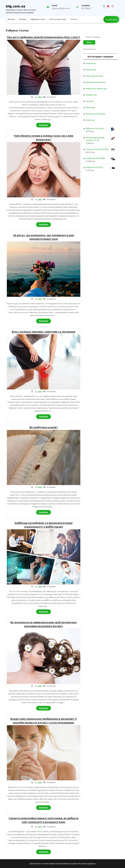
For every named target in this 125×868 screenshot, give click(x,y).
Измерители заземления (96, 82)
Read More (45, 126)
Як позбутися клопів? (44, 427)
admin (40, 97)
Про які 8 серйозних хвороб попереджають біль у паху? (44, 37)
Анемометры (91, 63)
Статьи (74, 19)
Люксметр (90, 101)
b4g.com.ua (16, 6)
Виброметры (91, 70)
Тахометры (90, 120)
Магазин (11, 19)
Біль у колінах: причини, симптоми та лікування (44, 332)
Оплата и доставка (58, 19)
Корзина (23, 19)
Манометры (90, 107)
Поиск (89, 42)
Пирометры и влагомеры (95, 114)
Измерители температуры (96, 89)
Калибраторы (91, 95)
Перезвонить (111, 19)
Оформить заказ (38, 19)
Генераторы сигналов (94, 76)
